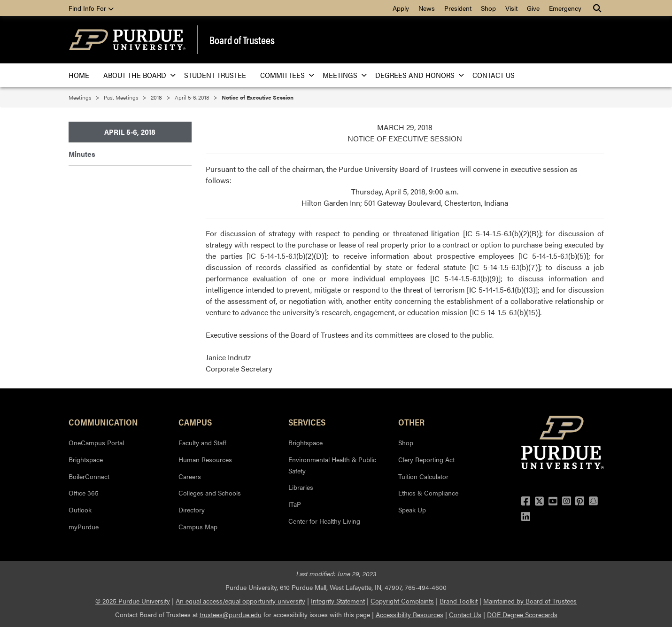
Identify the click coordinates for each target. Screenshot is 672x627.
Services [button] (307, 422)
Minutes (82, 154)
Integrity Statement (338, 601)
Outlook (80, 510)
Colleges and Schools (210, 493)
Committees (284, 75)
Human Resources (205, 459)
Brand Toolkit (459, 601)
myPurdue (84, 526)
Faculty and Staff (202, 442)
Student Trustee (215, 75)
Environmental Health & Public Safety (332, 465)
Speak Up (412, 510)
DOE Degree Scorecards (522, 614)
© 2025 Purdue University (133, 601)
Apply (401, 8)
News (427, 8)
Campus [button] (195, 422)
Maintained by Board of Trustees (530, 601)
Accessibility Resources (409, 614)
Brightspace (86, 459)
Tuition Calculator (423, 476)
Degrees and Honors (417, 75)
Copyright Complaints (402, 601)
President (458, 8)
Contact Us (494, 75)
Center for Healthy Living (324, 521)
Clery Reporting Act (426, 459)
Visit (511, 8)
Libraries (301, 487)
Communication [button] (103, 422)
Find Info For (91, 8)
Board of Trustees (242, 40)
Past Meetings (121, 97)
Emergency (565, 8)
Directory (192, 510)
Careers (190, 476)
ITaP (295, 504)
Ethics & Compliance (428, 493)
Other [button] (411, 422)
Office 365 (84, 493)
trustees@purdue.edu (231, 614)
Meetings (342, 75)
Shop (488, 8)
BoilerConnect (89, 476)
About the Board (137, 75)
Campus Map (198, 526)
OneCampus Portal (96, 442)
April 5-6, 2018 (192, 97)
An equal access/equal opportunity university (240, 601)
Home (79, 75)
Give (533, 8)
